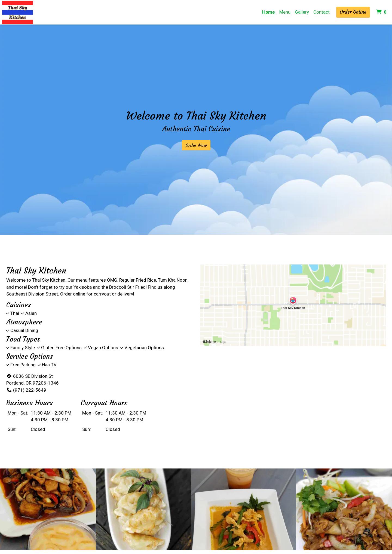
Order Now (196, 145)
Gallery (302, 12)
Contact (321, 12)
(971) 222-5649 (26, 390)
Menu (285, 12)
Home (269, 12)
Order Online (353, 12)
